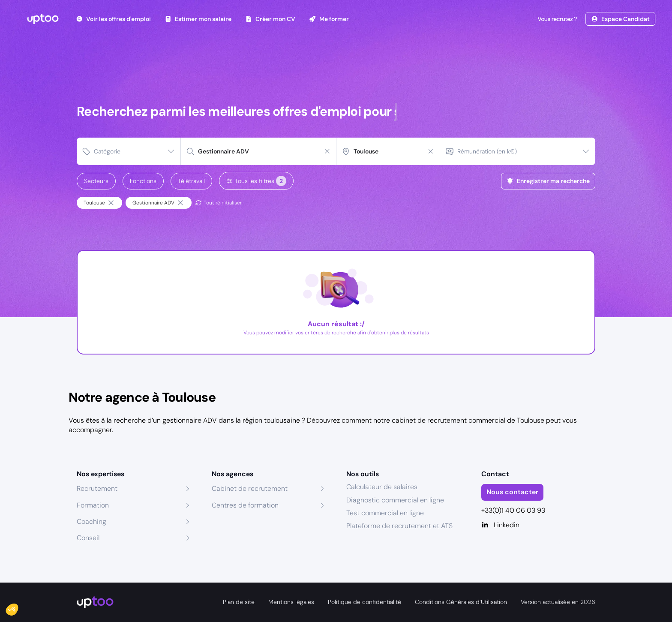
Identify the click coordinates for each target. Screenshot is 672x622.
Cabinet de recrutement (250, 488)
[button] (18, 607)
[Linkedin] (538, 525)
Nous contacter (512, 492)
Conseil (88, 538)
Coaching (91, 521)
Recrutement (97, 488)
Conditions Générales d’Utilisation (461, 602)
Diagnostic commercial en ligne (395, 500)
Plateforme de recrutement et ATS (399, 526)
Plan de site (239, 602)
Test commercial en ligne (385, 513)
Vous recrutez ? (556, 19)
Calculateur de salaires (382, 487)
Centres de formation (245, 505)
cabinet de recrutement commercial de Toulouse (468, 420)
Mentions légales (291, 602)
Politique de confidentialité (364, 602)
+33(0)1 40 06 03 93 (513, 510)
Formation (93, 505)
